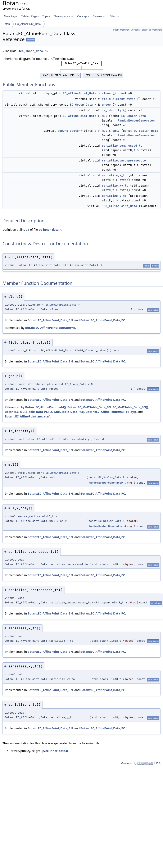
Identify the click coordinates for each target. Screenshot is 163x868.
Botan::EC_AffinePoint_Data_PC (103, 320)
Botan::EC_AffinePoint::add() (45, 407)
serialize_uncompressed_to (124, 160)
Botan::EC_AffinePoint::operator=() (50, 328)
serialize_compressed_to (122, 146)
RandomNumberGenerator (136, 120)
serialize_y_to (114, 196)
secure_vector (69, 131)
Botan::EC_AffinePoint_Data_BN (50, 320)
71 (28, 230)
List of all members (152, 30)
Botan (6, 24)
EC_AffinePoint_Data (28, 24)
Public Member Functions (126, 30)
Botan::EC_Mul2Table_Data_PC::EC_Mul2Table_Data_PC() (44, 412)
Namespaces (63, 16)
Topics (46, 16)
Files (114, 16)
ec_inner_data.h (33, 51)
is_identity (112, 110)
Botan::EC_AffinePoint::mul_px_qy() (111, 412)
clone (106, 93)
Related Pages (30, 16)
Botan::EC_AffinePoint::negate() (28, 416)
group (106, 105)
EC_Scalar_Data (133, 116)
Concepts (83, 16)
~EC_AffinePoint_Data (119, 206)
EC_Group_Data (81, 105)
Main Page (10, 16)
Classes (99, 16)
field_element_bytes (119, 99)
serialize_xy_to (115, 186)
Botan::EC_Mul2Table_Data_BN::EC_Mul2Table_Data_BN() (108, 407)
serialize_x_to (114, 175)
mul (105, 116)
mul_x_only (111, 131)
